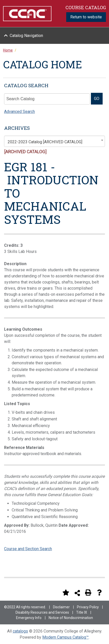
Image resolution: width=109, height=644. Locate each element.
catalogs (20, 631)
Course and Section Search (28, 549)
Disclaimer (61, 607)
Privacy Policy (88, 607)
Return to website (86, 17)
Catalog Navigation (26, 36)
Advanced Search (19, 112)
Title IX (82, 612)
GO (97, 99)
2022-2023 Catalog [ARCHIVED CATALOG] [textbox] (45, 142)
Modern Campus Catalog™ (65, 637)
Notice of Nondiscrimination (71, 618)
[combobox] (54, 141)
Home (8, 50)
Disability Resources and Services (42, 612)
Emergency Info (29, 618)
